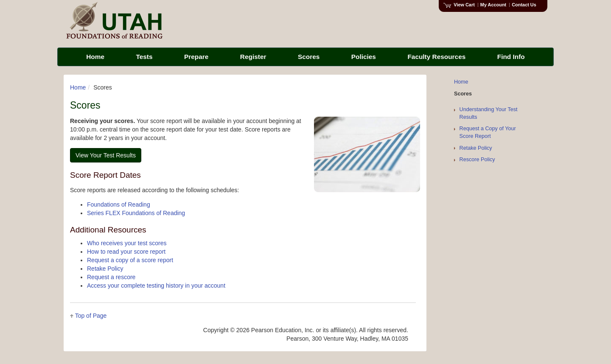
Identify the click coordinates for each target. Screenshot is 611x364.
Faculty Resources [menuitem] (436, 57)
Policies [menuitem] (364, 57)
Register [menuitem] (253, 57)
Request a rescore (111, 277)
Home (78, 87)
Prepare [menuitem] (196, 57)
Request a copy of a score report (130, 260)
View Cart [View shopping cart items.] (459, 5)
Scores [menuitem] (309, 57)
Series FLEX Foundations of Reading (136, 213)
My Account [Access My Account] (493, 5)
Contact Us (524, 5)
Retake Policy (105, 269)
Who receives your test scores (127, 243)
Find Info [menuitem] (511, 57)
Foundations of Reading (119, 204)
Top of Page (91, 316)
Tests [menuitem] (144, 57)
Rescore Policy (477, 160)
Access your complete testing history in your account (156, 286)
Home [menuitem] (95, 57)
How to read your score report (126, 252)
